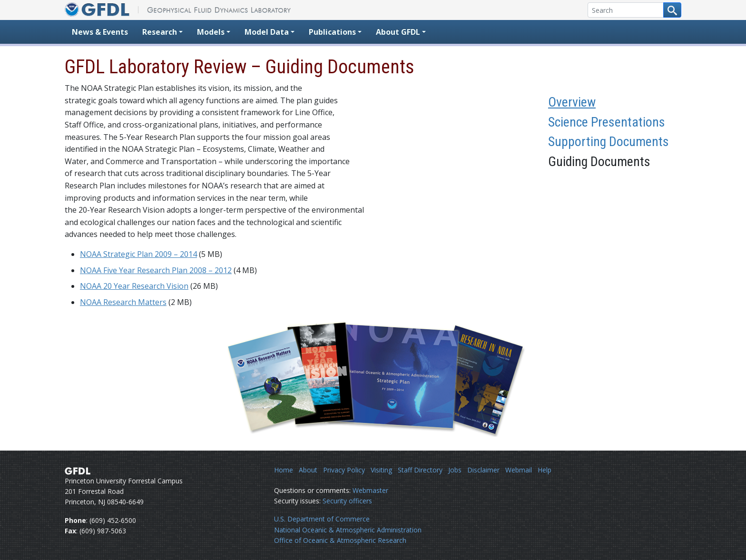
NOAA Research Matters (123, 302)
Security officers (347, 501)
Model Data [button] (267, 32)
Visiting (381, 470)
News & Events (100, 32)
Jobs (455, 470)
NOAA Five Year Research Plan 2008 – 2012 (156, 270)
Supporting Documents (609, 142)
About (308, 470)
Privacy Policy (344, 470)
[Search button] (672, 10)
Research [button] (160, 32)
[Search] (626, 10)
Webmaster (370, 490)
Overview (572, 102)
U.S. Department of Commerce (322, 519)
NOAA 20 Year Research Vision (134, 286)
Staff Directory (420, 470)
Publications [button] (332, 32)
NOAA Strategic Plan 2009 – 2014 (138, 254)
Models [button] (211, 32)
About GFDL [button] (398, 32)
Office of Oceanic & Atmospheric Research (340, 540)
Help (545, 470)
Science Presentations (607, 122)
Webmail (519, 470)
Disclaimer (483, 470)
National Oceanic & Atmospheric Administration (348, 530)
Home (284, 470)
